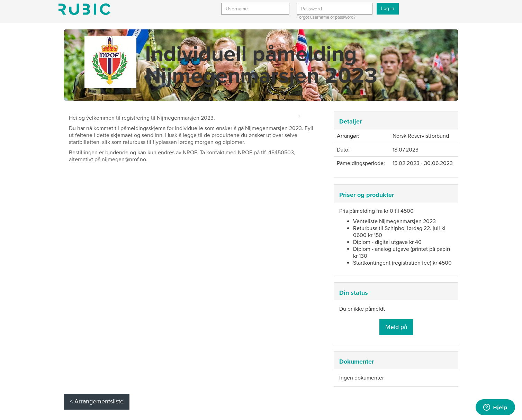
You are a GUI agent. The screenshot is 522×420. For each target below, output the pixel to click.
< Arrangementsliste (97, 401)
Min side (84, 9)
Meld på (396, 327)
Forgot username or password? (326, 17)
